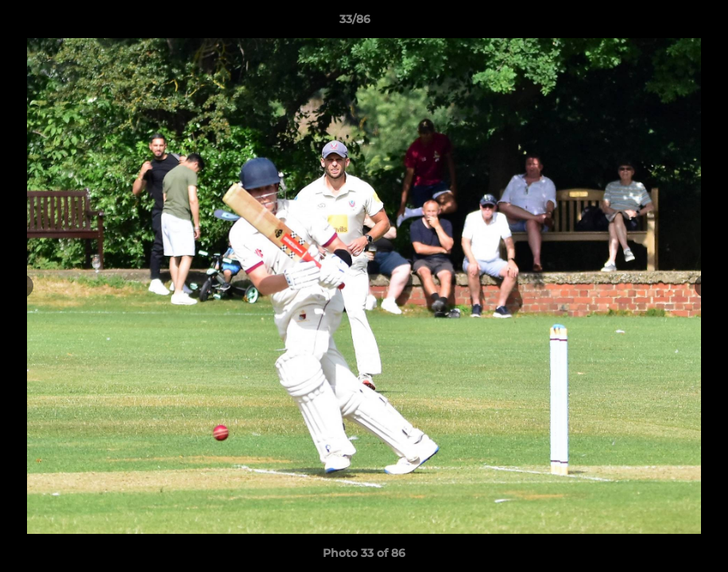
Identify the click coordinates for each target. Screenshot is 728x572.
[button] (661, 23)
